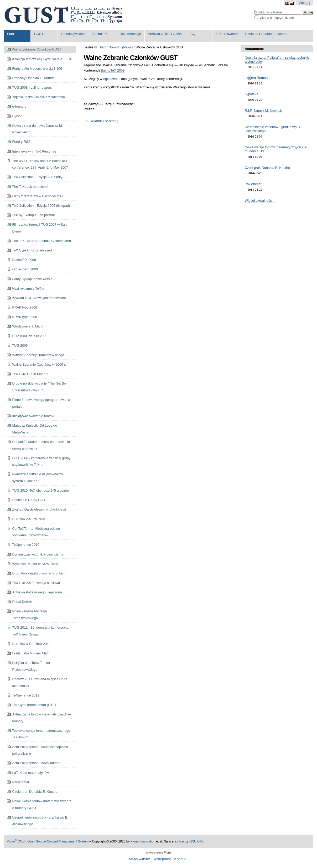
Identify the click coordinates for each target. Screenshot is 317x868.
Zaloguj (305, 3)
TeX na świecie (227, 34)
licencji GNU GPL (191, 841)
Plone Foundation (143, 841)
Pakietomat (253, 184)
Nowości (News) (121, 47)
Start (10, 34)
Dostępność (162, 859)
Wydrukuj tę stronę (104, 121)
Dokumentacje (130, 34)
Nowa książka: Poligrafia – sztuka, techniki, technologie (277, 59)
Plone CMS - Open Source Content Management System (48, 841)
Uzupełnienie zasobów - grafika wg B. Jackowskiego (273, 129)
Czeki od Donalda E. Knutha (266, 34)
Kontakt (180, 859)
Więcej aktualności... (260, 201)
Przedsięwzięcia (73, 34)
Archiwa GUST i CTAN (165, 34)
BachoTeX (100, 34)
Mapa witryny (139, 859)
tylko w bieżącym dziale (276, 18)
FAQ (192, 34)
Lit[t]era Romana (257, 78)
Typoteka (252, 94)
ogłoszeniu (111, 79)
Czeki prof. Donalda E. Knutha (267, 168)
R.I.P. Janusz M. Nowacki (264, 111)
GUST (39, 34)
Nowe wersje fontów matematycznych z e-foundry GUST (276, 149)
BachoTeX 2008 (113, 70)
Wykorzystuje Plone (158, 852)
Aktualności (254, 49)
